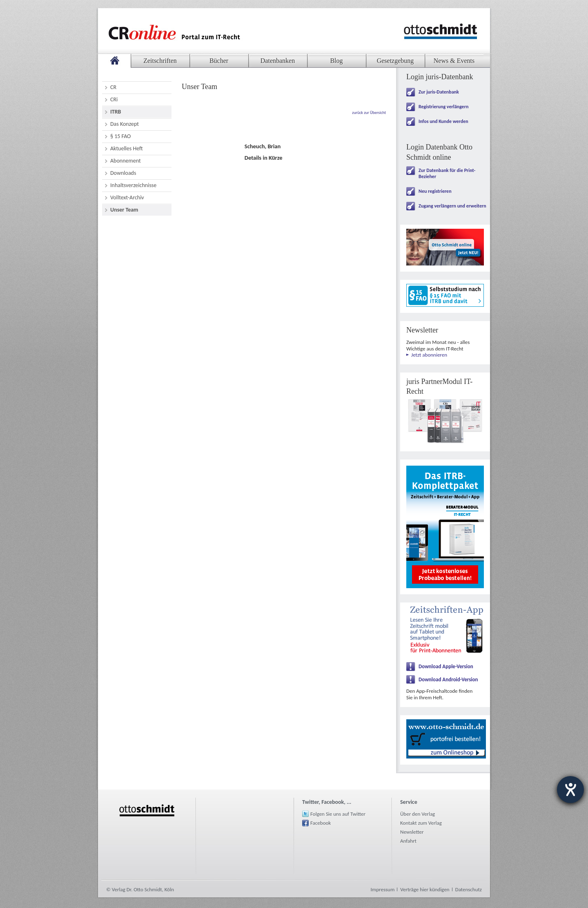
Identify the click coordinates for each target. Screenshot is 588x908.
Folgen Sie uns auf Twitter (338, 814)
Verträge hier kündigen (425, 889)
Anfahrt (408, 841)
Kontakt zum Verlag (421, 823)
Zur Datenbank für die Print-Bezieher (447, 173)
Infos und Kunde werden (443, 121)
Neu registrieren (435, 191)
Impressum (383, 889)
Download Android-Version (448, 679)
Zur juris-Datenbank (439, 92)
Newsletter (412, 832)
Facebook (321, 823)
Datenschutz (469, 889)
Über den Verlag (418, 814)
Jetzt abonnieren (429, 355)
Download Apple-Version (446, 666)
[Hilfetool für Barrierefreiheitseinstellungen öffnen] (570, 790)
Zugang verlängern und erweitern (452, 206)
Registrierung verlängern (443, 107)
